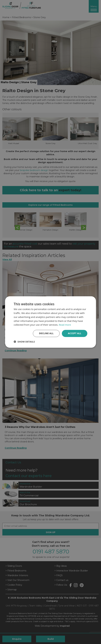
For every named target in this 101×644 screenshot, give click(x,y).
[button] (24, 342)
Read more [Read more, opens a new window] (65, 325)
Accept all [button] (75, 333)
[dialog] (50, 322)
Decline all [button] (46, 333)
